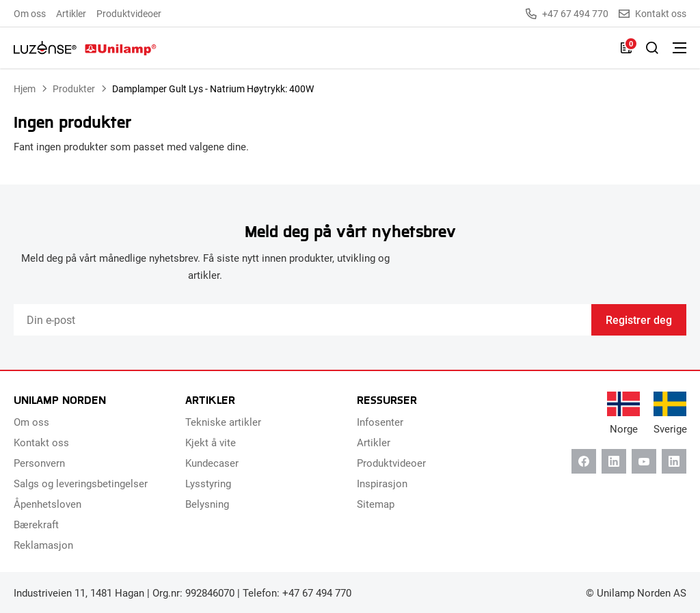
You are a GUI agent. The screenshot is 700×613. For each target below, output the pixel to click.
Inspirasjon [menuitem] (382, 483)
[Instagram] (674, 461)
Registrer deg (639, 319)
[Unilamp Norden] (85, 48)
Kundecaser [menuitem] (212, 463)
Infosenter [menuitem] (380, 422)
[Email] (302, 320)
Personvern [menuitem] (39, 463)
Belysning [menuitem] (207, 504)
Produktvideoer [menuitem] (129, 13)
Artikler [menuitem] (71, 13)
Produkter (74, 88)
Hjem (25, 88)
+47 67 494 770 (567, 14)
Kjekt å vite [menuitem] (211, 442)
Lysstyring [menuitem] (208, 483)
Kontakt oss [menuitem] (41, 442)
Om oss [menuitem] (30, 13)
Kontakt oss (652, 14)
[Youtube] (644, 461)
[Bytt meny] (679, 48)
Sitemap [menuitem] (376, 504)
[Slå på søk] (652, 48)
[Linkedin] (614, 461)
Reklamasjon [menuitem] (43, 545)
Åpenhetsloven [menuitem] (48, 504)
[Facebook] (584, 461)
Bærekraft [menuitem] (36, 524)
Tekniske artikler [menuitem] (223, 422)
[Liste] (626, 48)
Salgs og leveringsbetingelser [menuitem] (81, 483)
